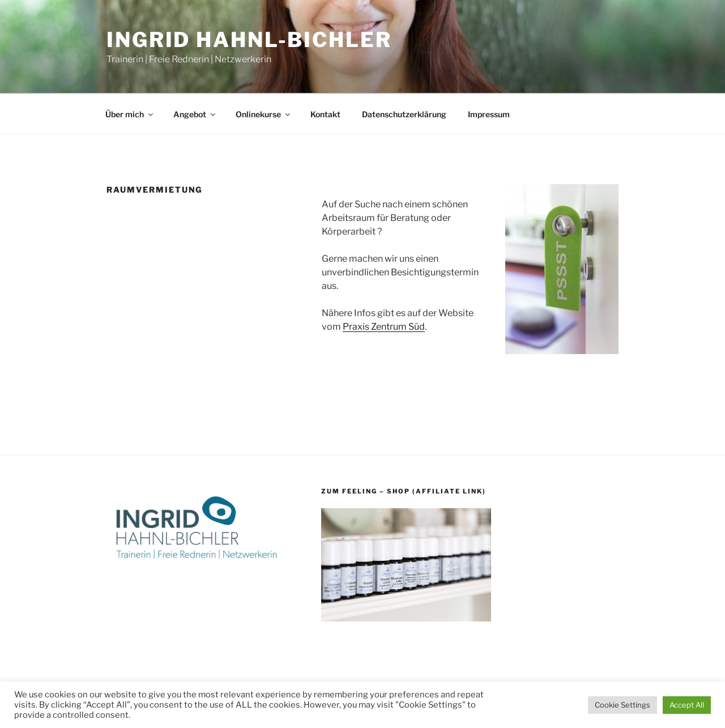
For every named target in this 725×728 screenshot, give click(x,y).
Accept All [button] (687, 705)
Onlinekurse (264, 114)
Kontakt (325, 114)
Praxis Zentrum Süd (384, 327)
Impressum (489, 114)
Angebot (195, 114)
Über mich (130, 114)
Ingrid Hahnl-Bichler (249, 40)
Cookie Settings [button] (622, 705)
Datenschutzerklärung (404, 114)
